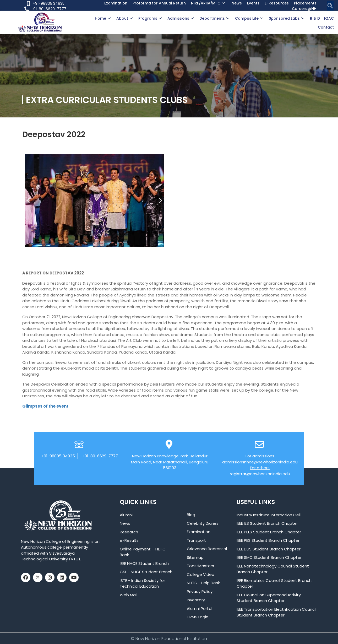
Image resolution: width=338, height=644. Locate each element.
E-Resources (277, 3)
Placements (305, 3)
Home (103, 18)
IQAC (329, 18)
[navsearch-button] (330, 6)
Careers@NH (304, 9)
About (124, 18)
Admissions (181, 18)
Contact (326, 27)
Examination (116, 3)
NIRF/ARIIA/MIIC (208, 3)
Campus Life (249, 18)
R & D (315, 18)
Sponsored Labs (287, 18)
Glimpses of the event (45, 406)
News (237, 3)
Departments (214, 18)
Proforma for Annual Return (159, 3)
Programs (150, 18)
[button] (28, 200)
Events (253, 3)
